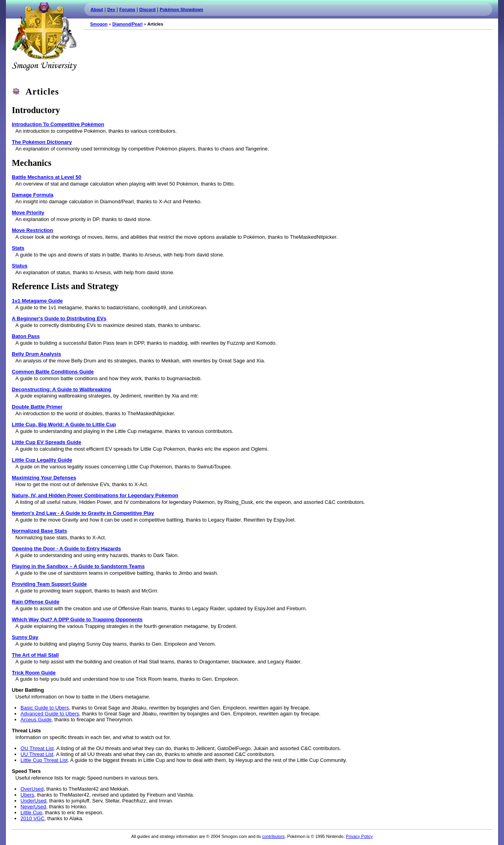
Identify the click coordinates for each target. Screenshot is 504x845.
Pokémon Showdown (182, 9)
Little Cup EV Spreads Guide (46, 442)
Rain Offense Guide (36, 602)
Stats (18, 248)
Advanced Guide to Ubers (50, 714)
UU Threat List (37, 754)
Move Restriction (32, 230)
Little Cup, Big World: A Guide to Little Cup (64, 424)
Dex (111, 9)
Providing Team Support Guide (49, 584)
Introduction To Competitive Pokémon (58, 124)
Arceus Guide (36, 720)
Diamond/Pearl (127, 24)
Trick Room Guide (34, 673)
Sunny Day (25, 637)
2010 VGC (32, 818)
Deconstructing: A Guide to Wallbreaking (61, 389)
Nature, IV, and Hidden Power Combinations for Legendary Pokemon (95, 495)
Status (20, 266)
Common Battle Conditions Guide (53, 372)
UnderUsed (33, 801)
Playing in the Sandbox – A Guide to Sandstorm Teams (78, 566)
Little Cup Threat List (44, 760)
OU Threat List (37, 748)
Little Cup (31, 812)
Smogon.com (44, 36)
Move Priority (28, 213)
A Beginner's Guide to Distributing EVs (59, 318)
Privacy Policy (359, 836)
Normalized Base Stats (39, 531)
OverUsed (32, 789)
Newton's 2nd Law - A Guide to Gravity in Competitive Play (83, 513)
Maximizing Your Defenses (44, 478)
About (97, 9)
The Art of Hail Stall (35, 655)
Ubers (27, 795)
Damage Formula (32, 195)
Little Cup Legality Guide (42, 460)
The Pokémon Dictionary (42, 142)
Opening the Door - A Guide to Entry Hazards (66, 549)
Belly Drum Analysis (36, 354)
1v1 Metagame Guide (37, 301)
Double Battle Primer (37, 407)
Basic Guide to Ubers (45, 708)
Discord (147, 9)
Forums (127, 9)
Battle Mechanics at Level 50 (46, 177)
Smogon (99, 24)
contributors (273, 836)
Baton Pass (26, 336)
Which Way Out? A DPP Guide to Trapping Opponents (77, 619)
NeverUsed (33, 807)
